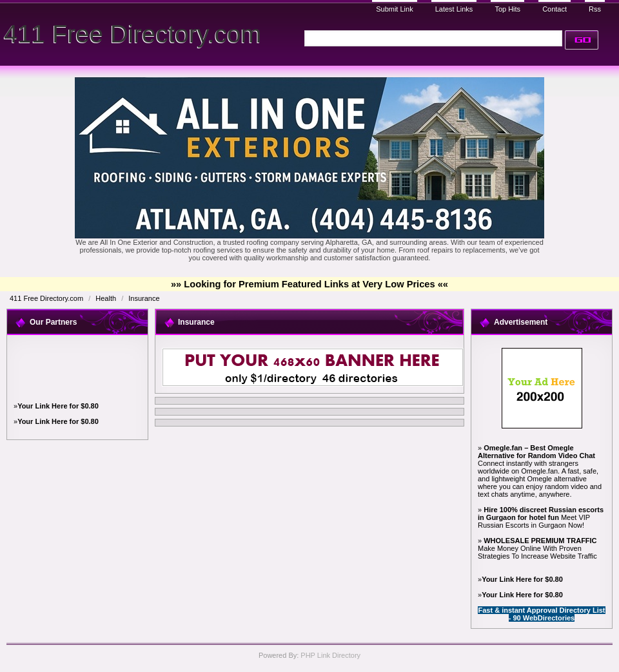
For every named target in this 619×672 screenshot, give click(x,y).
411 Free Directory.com (133, 34)
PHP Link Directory (330, 655)
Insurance (144, 298)
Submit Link (394, 9)
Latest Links (454, 9)
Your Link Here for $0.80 (58, 406)
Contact (555, 9)
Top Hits (507, 9)
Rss (595, 9)
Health (107, 298)
